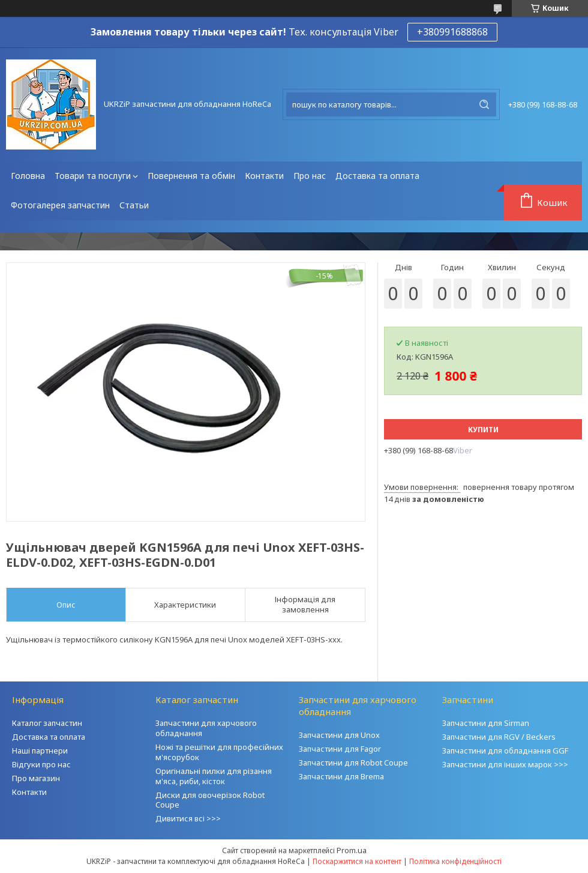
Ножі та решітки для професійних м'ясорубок (219, 752)
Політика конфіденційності (455, 861)
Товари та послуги (93, 176)
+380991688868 (452, 32)
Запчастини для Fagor (340, 749)
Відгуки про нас (41, 764)
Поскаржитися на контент (357, 861)
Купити (483, 430)
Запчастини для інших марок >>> (505, 764)
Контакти (264, 176)
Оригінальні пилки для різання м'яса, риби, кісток (214, 776)
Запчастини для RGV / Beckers (499, 737)
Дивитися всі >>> (188, 818)
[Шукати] (484, 104)
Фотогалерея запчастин (60, 205)
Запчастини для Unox (339, 735)
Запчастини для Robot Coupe (353, 763)
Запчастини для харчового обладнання (206, 728)
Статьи (134, 205)
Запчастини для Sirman (486, 723)
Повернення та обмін (191, 176)
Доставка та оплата (377, 176)
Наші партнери (40, 751)
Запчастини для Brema (341, 776)
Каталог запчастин (47, 723)
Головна (28, 176)
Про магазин (36, 778)
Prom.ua (352, 850)
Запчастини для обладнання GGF (505, 751)
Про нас (310, 176)
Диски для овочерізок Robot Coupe (210, 800)
